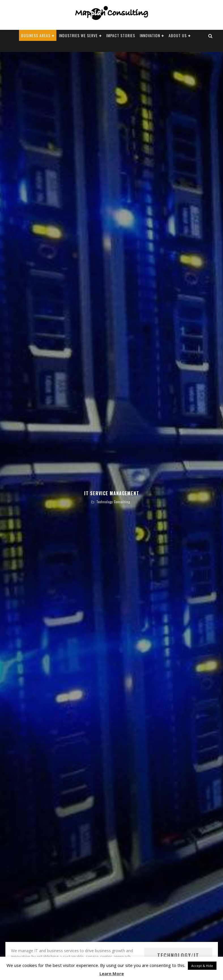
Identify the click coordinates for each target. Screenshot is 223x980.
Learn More (112, 973)
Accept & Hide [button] (202, 966)
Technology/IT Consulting (168, 915)
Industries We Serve (78, 35)
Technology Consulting (113, 466)
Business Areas (36, 35)
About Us (178, 35)
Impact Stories (121, 35)
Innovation (150, 35)
